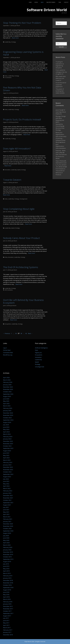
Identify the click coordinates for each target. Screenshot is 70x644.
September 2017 (8, 613)
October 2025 (7, 392)
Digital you (38, 353)
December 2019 (8, 552)
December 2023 (8, 441)
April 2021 (6, 514)
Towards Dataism (12, 180)
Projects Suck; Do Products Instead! (22, 119)
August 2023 (7, 451)
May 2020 (6, 540)
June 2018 (6, 592)
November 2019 (8, 554)
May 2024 (6, 429)
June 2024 (6, 427)
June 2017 (6, 621)
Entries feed (7, 350)
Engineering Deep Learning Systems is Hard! (23, 53)
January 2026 (7, 385)
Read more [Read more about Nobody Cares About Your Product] (32, 253)
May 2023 (6, 455)
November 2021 (8, 498)
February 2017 (8, 630)
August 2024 (7, 422)
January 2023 (7, 465)
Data (6, 76)
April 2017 (6, 625)
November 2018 (8, 583)
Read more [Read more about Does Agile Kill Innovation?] (8, 166)
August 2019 (7, 562)
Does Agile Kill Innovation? (17, 149)
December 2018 (8, 580)
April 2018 (6, 597)
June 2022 (6, 481)
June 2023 (6, 453)
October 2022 (7, 472)
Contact (66, 2)
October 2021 (7, 500)
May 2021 (6, 512)
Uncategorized (23, 199)
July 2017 (6, 618)
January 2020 (7, 550)
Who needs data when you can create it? (61, 78)
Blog (42, 2)
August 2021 (7, 505)
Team (60, 2)
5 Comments (8, 78)
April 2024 (6, 432)
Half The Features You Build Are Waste (61, 156)
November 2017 (8, 609)
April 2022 (6, 486)
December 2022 (8, 467)
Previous (7, 333)
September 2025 (8, 394)
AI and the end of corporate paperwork (61, 85)
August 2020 (7, 533)
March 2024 (7, 434)
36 (16, 333)
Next (30, 333)
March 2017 (7, 628)
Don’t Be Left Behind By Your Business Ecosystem (23, 301)
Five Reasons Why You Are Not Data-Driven (22, 89)
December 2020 (8, 524)
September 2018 (8, 588)
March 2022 (7, 488)
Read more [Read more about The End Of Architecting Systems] (19, 284)
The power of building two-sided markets (60, 91)
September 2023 (8, 448)
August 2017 (7, 616)
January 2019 (7, 578)
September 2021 (8, 503)
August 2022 (7, 477)
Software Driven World (47, 10)
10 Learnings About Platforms (61, 112)
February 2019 (8, 576)
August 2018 (7, 590)
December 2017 (8, 606)
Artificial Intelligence (41, 348)
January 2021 (7, 521)
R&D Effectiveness (51, 2)
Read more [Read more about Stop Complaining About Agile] (29, 224)
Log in (5, 348)
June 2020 (6, 538)
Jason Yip (58, 110)
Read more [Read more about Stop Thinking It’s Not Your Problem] (15, 38)
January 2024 (7, 439)
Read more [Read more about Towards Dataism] (6, 195)
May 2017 (6, 623)
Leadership (8, 42)
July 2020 (6, 536)
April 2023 (6, 458)
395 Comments (9, 290)
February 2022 (8, 491)
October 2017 (7, 611)
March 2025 (7, 406)
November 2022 (8, 470)
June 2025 (6, 399)
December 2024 (8, 413)
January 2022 (7, 493)
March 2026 (7, 380)
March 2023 (7, 460)
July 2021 (6, 507)
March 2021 (7, 517)
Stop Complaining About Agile (19, 209)
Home (30, 2)
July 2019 (6, 564)
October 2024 (7, 418)
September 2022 (8, 474)
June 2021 (6, 510)
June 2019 (6, 566)
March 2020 (7, 545)
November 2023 (8, 444)
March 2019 (7, 573)
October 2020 (7, 528)
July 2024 (6, 425)
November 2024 (8, 415)
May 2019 (6, 569)
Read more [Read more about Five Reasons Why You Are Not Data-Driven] (25, 105)
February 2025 (8, 408)
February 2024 (8, 437)
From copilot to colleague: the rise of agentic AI (61, 72)
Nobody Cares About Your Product (21, 238)
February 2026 (8, 382)
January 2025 (7, 411)
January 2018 (7, 604)
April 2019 (6, 571)
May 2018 (6, 595)
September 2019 (8, 559)
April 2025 (6, 404)
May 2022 (6, 484)
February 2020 (8, 547)
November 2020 (8, 526)
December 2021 (8, 495)
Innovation (8, 170)
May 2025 (6, 401)
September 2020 (8, 531)
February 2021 (8, 519)
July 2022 (6, 479)
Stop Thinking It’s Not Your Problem (22, 23)
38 (21, 333)
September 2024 (8, 420)
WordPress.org (8, 355)
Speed (19, 170)
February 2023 (8, 462)
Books (36, 2)
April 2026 (6, 378)
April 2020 (6, 543)
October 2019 (7, 557)
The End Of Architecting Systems (21, 267)
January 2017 (7, 632)
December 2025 (8, 387)
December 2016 (8, 635)
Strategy (13, 42)
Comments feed (8, 353)
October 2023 (7, 446)
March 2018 (7, 599)
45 (26, 333)
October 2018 (7, 585)
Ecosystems (8, 324)
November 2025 (8, 389)
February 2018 (8, 602)
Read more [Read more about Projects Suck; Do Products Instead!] (27, 135)
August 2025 (7, 396)
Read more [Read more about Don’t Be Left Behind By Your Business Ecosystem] (14, 320)
